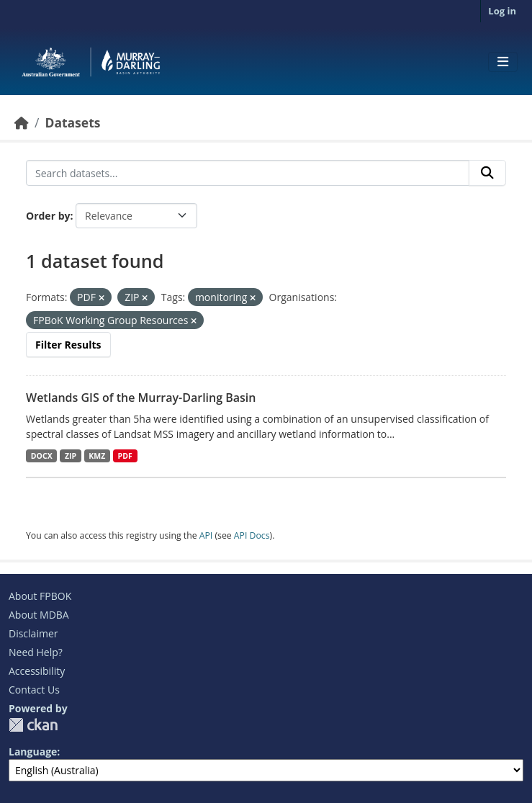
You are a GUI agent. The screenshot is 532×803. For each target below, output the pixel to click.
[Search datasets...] (248, 173)
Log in (502, 11)
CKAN (33, 725)
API (206, 535)
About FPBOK (40, 596)
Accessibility (37, 671)
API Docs (252, 535)
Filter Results (68, 345)
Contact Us (34, 690)
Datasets (72, 122)
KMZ (97, 456)
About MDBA (39, 615)
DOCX (42, 456)
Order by (48, 216)
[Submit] (487, 173)
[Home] (22, 122)
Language (33, 752)
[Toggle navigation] (503, 62)
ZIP (71, 456)
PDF (125, 456)
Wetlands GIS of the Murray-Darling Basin (141, 398)
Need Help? (36, 652)
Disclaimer (33, 633)
